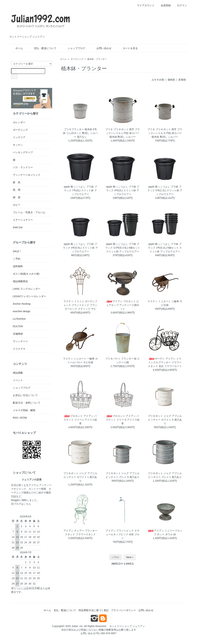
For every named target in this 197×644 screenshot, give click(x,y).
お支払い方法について (25, 395)
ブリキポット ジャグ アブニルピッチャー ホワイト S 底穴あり (165, 420)
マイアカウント (144, 5)
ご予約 (17, 259)
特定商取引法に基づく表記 (94, 610)
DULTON (18, 326)
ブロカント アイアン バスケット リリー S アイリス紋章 (123, 420)
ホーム (17, 48)
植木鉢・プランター (97, 59)
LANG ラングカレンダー (27, 289)
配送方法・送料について (27, 403)
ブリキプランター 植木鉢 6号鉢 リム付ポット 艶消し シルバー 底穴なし (80, 133)
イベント (18, 380)
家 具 (17, 182)
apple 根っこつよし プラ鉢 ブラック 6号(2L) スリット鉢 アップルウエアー (123, 190)
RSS (15, 418)
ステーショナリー (23, 220)
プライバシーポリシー (123, 610)
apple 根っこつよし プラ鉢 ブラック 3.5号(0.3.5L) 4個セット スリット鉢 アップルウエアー (123, 248)
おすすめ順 (158, 80)
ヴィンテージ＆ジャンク (27, 175)
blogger (15, 500)
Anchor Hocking (22, 304)
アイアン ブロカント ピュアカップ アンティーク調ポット (123, 305)
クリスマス (19, 349)
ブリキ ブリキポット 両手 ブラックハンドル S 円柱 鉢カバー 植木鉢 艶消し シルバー (165, 133)
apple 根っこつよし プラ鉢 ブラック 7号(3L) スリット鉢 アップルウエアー (80, 190)
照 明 (17, 190)
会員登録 (164, 5)
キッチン (18, 145)
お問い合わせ (101, 48)
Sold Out (18, 227)
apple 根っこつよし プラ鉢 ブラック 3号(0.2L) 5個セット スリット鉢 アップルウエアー (165, 248)
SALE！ (17, 251)
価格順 (171, 80)
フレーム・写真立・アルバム (29, 212)
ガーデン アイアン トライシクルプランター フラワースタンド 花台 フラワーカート (165, 362)
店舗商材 (18, 334)
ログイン (180, 5)
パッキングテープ (23, 152)
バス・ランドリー (23, 167)
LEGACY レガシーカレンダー (29, 296)
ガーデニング (77, 59)
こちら (27, 504)
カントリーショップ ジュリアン (127, 626)
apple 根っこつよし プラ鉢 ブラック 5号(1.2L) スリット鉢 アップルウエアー (165, 190)
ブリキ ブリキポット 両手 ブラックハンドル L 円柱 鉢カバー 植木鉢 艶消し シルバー (123, 133)
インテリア (19, 137)
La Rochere (19, 319)
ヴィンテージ (20, 341)
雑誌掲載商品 (20, 281)
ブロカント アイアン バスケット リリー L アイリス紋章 (80, 420)
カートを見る (128, 48)
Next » (130, 557)
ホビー (17, 205)
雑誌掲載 (18, 373)
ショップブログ (74, 48)
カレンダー (19, 122)
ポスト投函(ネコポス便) (26, 274)
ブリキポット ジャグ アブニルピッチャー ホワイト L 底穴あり (80, 477)
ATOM (23, 418)
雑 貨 (17, 197)
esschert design (22, 311)
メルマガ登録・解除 (24, 410)
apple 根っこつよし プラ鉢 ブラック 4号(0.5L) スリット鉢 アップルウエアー (80, 248)
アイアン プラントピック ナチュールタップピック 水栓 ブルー (123, 534)
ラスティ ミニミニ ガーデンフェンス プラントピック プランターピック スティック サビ (80, 305)
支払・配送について (43, 48)
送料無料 (18, 266)
